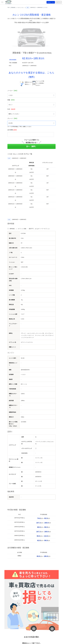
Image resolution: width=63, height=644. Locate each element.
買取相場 (13, 8)
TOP (8, 8)
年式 (12, 109)
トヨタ (18, 8)
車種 (11, 100)
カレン (23, 8)
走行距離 (12, 130)
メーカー (13, 91)
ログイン (58, 2)
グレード (13, 118)
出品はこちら (50, 2)
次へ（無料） (32, 146)
